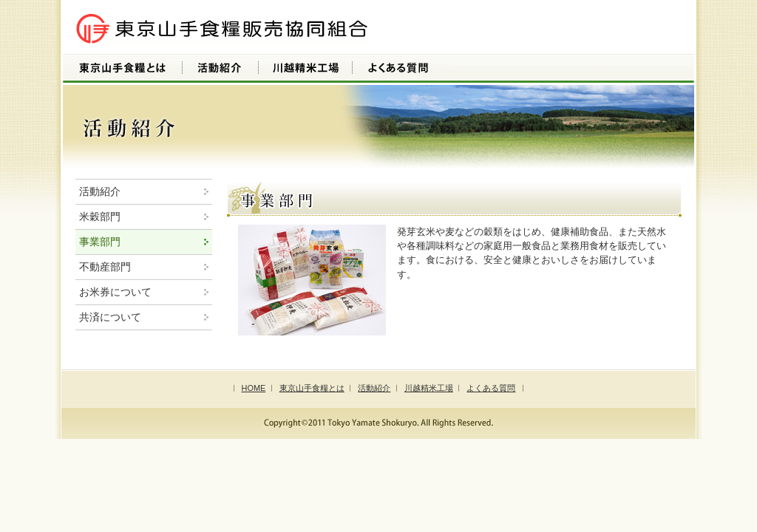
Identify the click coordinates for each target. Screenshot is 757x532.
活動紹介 (100, 191)
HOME (254, 388)
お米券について (115, 292)
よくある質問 (491, 388)
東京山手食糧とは (312, 388)
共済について (110, 317)
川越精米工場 (429, 388)
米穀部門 (100, 216)
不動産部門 (105, 267)
